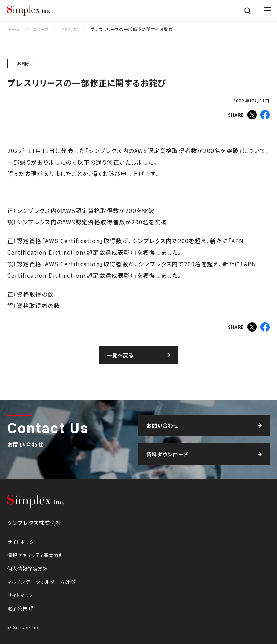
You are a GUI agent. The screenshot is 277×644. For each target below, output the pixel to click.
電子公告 (18, 608)
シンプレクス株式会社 (29, 11)
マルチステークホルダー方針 (39, 582)
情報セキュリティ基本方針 (36, 555)
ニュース (41, 29)
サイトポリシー (23, 542)
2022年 (70, 29)
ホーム (14, 29)
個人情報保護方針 (27, 568)
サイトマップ (20, 595)
